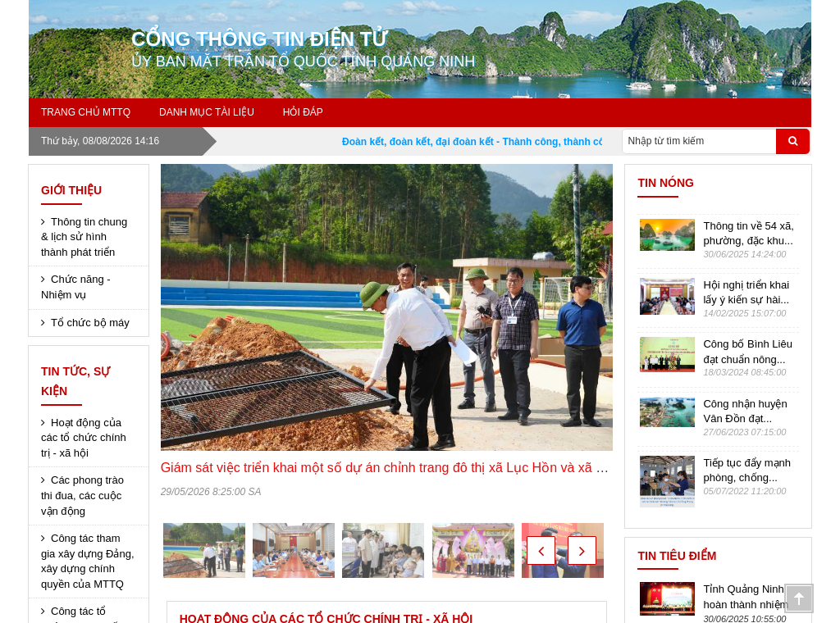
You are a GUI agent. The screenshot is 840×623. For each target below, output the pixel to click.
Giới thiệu (71, 190)
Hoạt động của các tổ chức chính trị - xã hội (84, 438)
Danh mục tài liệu (207, 112)
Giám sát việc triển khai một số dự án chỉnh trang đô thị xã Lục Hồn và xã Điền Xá (402, 468)
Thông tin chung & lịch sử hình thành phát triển (84, 237)
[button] (541, 550)
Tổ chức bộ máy (90, 323)
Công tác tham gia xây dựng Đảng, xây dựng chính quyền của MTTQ (88, 561)
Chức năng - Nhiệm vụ (76, 287)
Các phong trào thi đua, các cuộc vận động (82, 495)
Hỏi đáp (303, 112)
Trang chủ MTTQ (86, 112)
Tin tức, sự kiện (75, 381)
